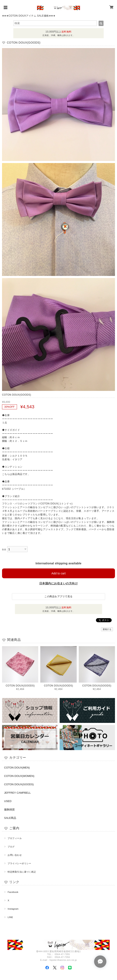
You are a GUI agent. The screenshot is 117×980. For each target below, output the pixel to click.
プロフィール (15, 838)
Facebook (13, 892)
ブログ (11, 847)
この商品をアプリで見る (58, 596)
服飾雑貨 (9, 810)
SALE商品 (10, 818)
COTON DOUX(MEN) (17, 768)
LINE (10, 917)
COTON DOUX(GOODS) (19, 784)
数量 (4, 550)
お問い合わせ (15, 855)
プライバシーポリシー (19, 863)
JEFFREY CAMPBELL (17, 793)
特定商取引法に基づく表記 (22, 872)
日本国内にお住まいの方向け (59, 583)
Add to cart (59, 573)
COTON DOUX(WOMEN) (19, 776)
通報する (107, 629)
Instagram (13, 909)
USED (8, 801)
